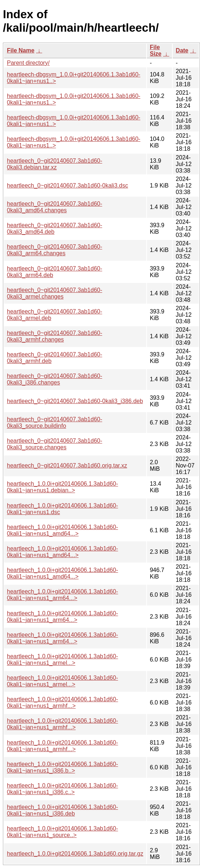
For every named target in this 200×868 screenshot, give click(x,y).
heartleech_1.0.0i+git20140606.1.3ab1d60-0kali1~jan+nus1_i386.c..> (63, 789)
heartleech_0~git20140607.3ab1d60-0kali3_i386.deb (75, 401)
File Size (156, 50)
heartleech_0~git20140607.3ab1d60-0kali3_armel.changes (55, 293)
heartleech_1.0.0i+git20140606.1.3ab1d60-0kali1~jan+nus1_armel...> (63, 660)
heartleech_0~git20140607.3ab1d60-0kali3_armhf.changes (55, 336)
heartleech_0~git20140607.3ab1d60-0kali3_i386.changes (55, 379)
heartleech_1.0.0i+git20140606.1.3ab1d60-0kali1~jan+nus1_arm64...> (63, 595)
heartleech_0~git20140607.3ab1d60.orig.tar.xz (67, 465)
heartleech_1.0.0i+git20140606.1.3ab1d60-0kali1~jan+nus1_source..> (63, 832)
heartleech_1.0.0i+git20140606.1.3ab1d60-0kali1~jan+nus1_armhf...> (63, 703)
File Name (21, 50)
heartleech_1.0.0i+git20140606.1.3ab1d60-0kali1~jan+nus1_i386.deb (63, 810)
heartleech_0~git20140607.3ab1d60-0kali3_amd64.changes (55, 207)
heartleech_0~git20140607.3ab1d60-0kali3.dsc (67, 186)
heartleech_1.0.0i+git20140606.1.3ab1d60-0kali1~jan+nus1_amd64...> (63, 530)
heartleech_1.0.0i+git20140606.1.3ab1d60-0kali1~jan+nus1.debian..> (63, 487)
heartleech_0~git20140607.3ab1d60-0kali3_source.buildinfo (55, 423)
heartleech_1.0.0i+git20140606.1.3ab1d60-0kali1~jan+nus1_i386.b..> (63, 767)
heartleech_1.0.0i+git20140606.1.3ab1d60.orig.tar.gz (75, 854)
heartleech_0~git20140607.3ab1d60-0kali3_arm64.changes (55, 250)
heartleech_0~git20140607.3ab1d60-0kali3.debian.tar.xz (55, 164)
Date (182, 50)
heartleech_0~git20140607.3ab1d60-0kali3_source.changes (55, 444)
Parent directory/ (28, 63)
